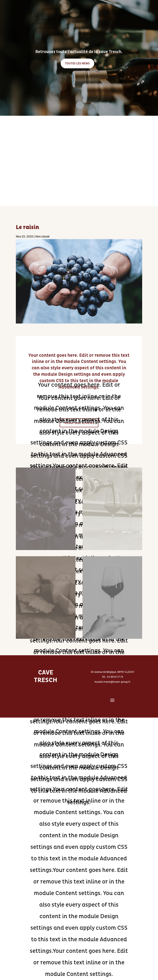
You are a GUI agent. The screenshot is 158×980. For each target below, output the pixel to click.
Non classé (42, 237)
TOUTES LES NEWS (77, 64)
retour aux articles (79, 423)
